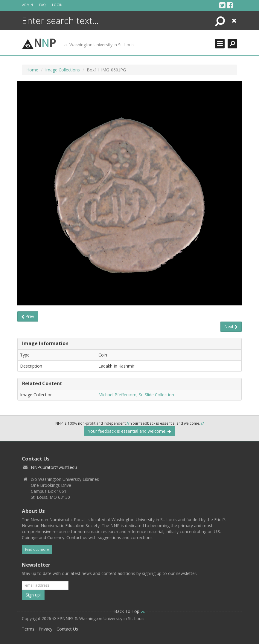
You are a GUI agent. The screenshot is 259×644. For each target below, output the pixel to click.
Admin (28, 5)
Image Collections (63, 70)
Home (32, 70)
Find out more (37, 549)
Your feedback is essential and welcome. (129, 431)
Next (231, 326)
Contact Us (67, 629)
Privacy (45, 629)
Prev (28, 316)
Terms (28, 629)
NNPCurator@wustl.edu (54, 467)
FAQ (42, 5)
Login (57, 5)
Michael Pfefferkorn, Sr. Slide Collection (136, 395)
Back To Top (129, 611)
